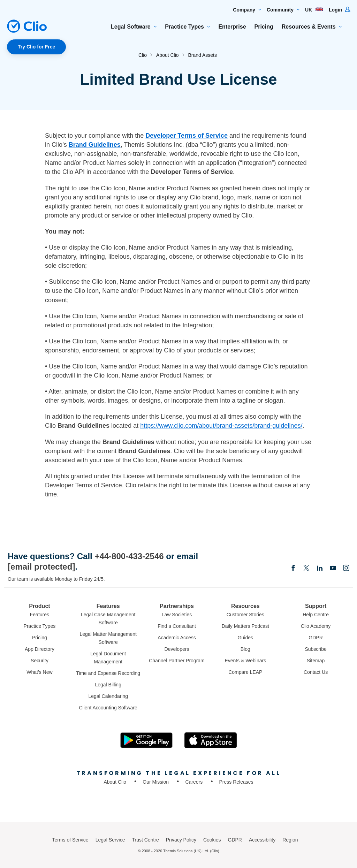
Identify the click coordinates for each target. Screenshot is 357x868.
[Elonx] (306, 569)
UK (314, 10)
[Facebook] (293, 569)
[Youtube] (333, 569)
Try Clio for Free (36, 47)
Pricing (264, 27)
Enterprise (232, 27)
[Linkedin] (320, 569)
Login (339, 10)
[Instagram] (346, 569)
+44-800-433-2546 (129, 556)
